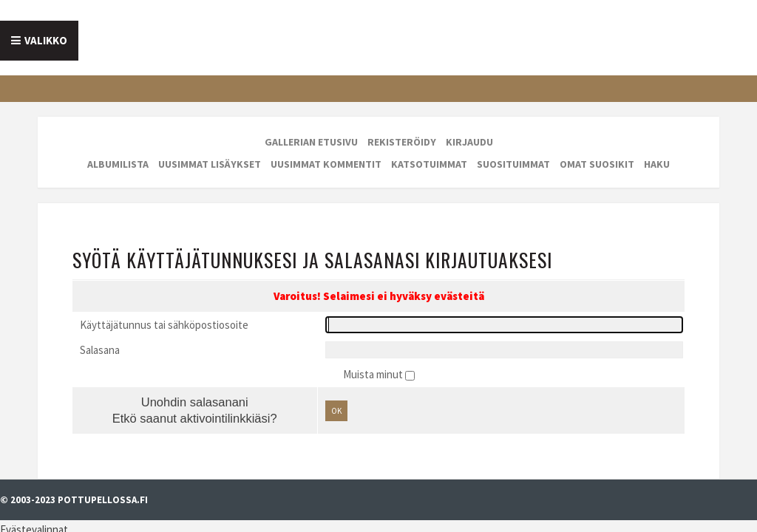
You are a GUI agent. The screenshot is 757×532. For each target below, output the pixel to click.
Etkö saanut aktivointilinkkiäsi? (163, 381)
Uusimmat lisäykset (210, 151)
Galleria (391, 35)
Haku (657, 151)
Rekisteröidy (402, 129)
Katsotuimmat (429, 151)
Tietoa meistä (142, 35)
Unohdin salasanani (163, 362)
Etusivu (38, 35)
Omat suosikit (597, 151)
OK (325, 372)
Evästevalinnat (34, 479)
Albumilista (118, 151)
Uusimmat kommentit (326, 151)
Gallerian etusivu (311, 129)
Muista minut (374, 332)
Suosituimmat (513, 151)
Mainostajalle (278, 35)
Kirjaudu (469, 129)
